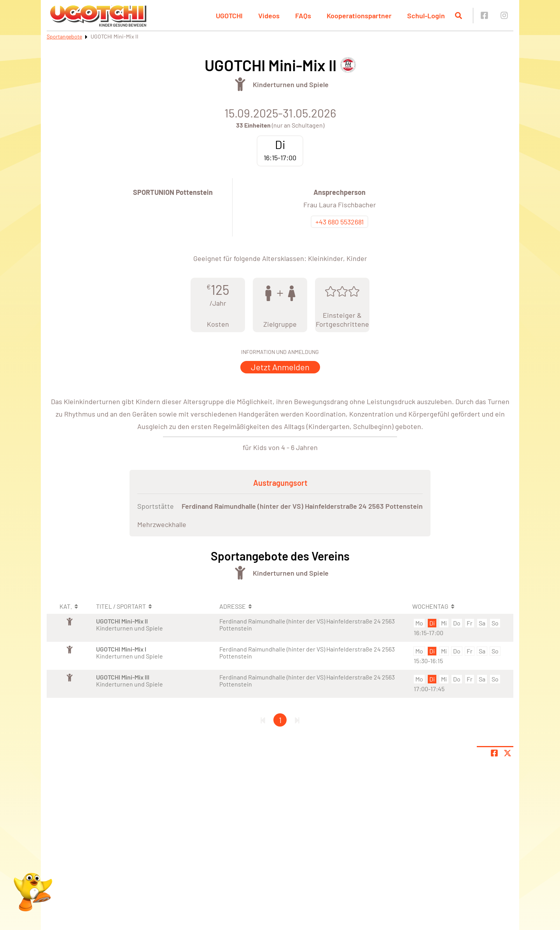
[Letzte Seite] (297, 720)
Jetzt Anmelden (280, 367)
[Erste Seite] (263, 720)
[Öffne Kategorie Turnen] (240, 84)
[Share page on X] (507, 753)
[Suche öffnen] (458, 16)
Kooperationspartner (359, 16)
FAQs (303, 16)
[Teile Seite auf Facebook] (494, 753)
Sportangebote (64, 36)
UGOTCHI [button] (229, 16)
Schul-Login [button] (426, 16)
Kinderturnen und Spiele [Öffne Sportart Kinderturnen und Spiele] (291, 84)
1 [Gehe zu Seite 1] (280, 720)
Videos (269, 16)
